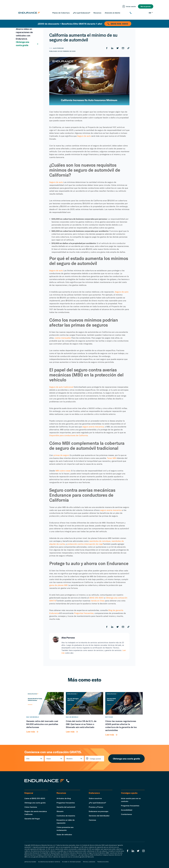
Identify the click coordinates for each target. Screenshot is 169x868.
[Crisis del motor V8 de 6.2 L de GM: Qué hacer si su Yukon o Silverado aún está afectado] (85, 703)
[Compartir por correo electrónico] (123, 48)
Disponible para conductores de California (68, 435)
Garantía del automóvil (66, 807)
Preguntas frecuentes (84, 613)
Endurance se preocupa (99, 811)
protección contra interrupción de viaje (85, 544)
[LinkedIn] (133, 851)
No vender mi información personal (71, 862)
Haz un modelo (33, 717)
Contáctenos (126, 814)
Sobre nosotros (95, 798)
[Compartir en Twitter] (118, 48)
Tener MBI (112, 458)
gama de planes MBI (58, 585)
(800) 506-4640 (118, 24)
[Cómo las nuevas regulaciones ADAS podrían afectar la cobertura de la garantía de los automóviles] (124, 703)
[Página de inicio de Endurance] (29, 13)
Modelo (69, 759)
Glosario (60, 811)
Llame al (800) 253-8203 (35, 798)
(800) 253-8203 (96, 598)
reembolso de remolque (100, 541)
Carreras (92, 820)
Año (28, 759)
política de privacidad (30, 862)
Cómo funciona (31, 807)
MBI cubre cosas (63, 471)
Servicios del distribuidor (99, 816)
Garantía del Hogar (32, 819)
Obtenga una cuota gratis (27, 44)
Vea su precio (146, 6)
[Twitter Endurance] (138, 851)
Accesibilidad (127, 810)
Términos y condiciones (89, 862)
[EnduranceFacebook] (128, 851)
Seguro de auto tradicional (61, 387)
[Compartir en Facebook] (107, 48)
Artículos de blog (64, 798)
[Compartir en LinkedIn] (112, 48)
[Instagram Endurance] (143, 851)
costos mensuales (63, 338)
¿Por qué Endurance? (97, 803)
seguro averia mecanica (93, 427)
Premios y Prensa (96, 807)
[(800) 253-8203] (138, 13)
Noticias (109, 717)
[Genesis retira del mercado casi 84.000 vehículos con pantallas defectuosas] (45, 703)
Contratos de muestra (66, 816)
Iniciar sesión (129, 6)
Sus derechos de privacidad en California (49, 862)
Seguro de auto (84, 136)
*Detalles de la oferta (103, 862)
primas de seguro (61, 455)
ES (151, 13)
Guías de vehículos (64, 834)
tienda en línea (98, 601)
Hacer (49, 759)
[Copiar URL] (128, 48)
